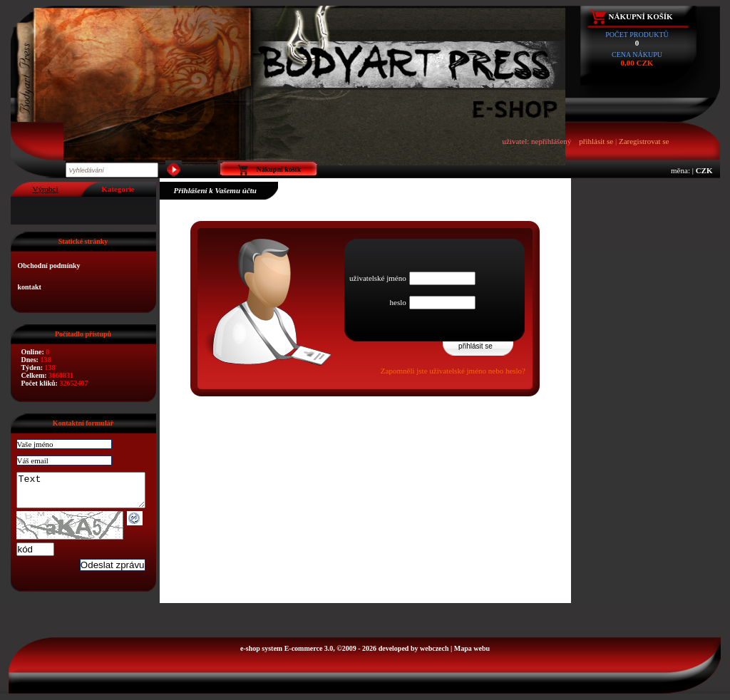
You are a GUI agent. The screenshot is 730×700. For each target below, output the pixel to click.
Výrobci (45, 189)
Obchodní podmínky (49, 266)
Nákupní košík (641, 16)
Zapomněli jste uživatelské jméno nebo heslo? (453, 371)
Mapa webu (472, 655)
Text (88, 493)
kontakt (30, 287)
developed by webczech (414, 655)
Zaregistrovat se (644, 141)
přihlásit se (596, 141)
